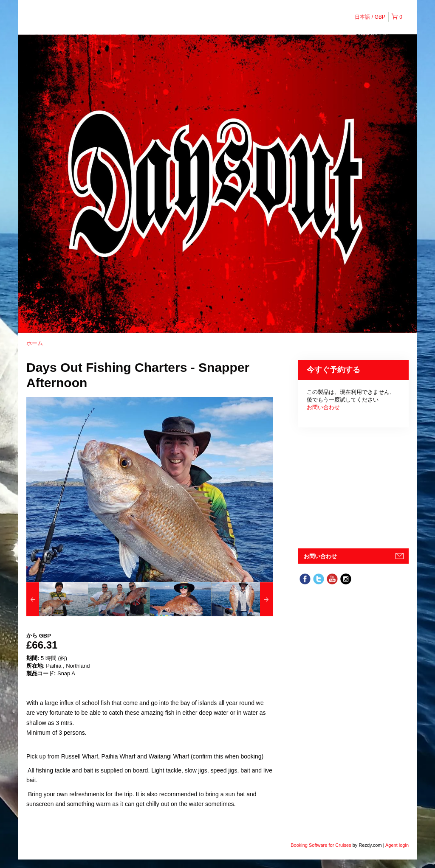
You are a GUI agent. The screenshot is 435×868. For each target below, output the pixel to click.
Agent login (397, 845)
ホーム (35, 343)
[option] (57, 599)
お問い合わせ (323, 407)
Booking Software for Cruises (322, 845)
